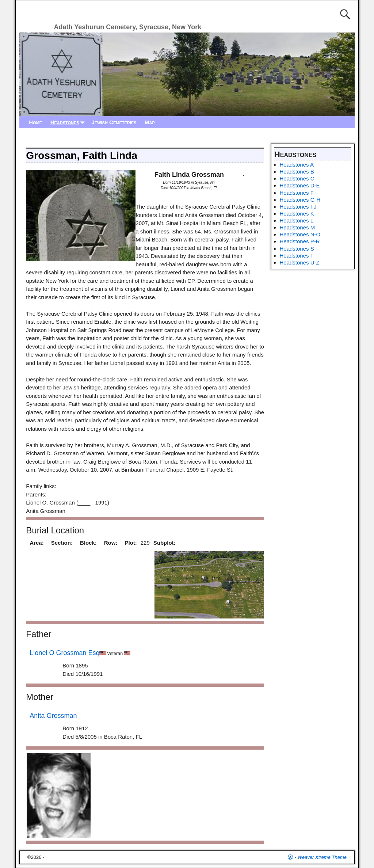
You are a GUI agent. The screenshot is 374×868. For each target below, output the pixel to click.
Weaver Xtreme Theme (322, 857)
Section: (62, 543)
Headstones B (297, 172)
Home (35, 122)
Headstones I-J (298, 207)
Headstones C (297, 178)
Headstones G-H (300, 200)
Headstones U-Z (300, 262)
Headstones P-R (300, 241)
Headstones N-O (300, 234)
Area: (37, 543)
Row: (111, 543)
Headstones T (297, 256)
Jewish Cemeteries (114, 122)
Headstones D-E (300, 185)
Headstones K (297, 214)
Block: (88, 543)
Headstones (69, 122)
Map (150, 122)
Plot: (131, 543)
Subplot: (165, 543)
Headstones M (297, 227)
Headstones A (297, 165)
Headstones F (297, 193)
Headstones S (297, 249)
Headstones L (297, 220)
